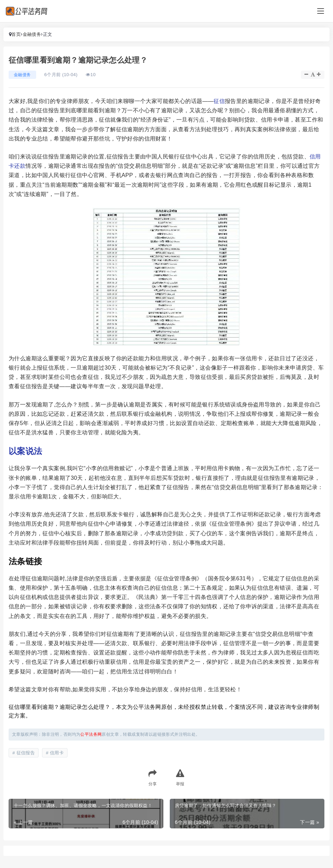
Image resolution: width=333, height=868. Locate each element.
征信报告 (26, 753)
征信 (219, 101)
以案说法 (25, 451)
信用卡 (57, 753)
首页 (16, 34)
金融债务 (32, 34)
